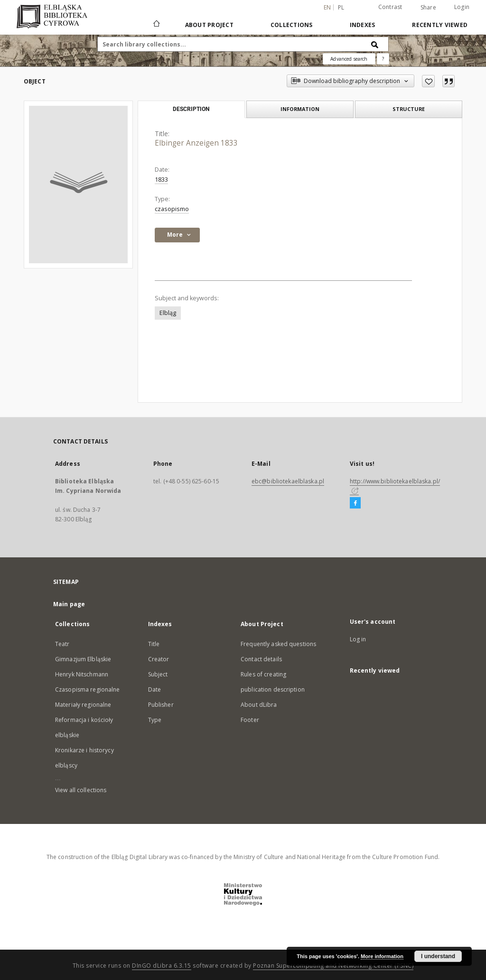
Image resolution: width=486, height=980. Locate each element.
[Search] (375, 44)
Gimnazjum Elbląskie (83, 659)
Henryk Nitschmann (82, 674)
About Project (209, 25)
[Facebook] (355, 503)
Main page (69, 604)
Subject (158, 674)
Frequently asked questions (278, 644)
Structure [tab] (409, 109)
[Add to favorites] (428, 81)
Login (462, 7)
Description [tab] (191, 109)
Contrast (390, 7)
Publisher (161, 705)
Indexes (363, 25)
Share (428, 8)
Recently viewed (440, 25)
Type (155, 720)
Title (154, 644)
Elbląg (168, 313)
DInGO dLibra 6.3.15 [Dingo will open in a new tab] (162, 966)
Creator (159, 659)
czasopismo (172, 209)
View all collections (81, 790)
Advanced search (349, 59)
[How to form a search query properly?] (383, 59)
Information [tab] (300, 109)
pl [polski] (341, 7)
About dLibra (259, 705)
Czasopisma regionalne (88, 689)
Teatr (62, 644)
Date (154, 689)
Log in (358, 639)
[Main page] (156, 25)
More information (382, 956)
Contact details (261, 659)
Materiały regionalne (83, 705)
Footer (250, 720)
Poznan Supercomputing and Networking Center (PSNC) (333, 966)
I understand (438, 956)
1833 (161, 180)
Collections (292, 25)
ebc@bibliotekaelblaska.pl (288, 481)
